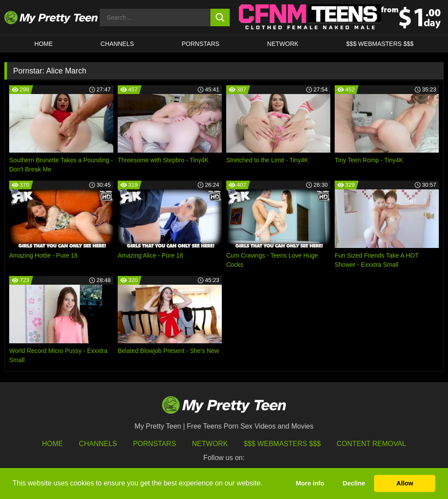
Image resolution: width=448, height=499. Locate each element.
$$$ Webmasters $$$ (282, 444)
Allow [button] (405, 483)
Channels (98, 444)
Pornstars (200, 44)
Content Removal (372, 444)
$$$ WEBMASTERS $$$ (380, 44)
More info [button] (310, 483)
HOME (44, 44)
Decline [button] (354, 483)
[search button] (220, 17)
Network (283, 44)
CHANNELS (117, 44)
